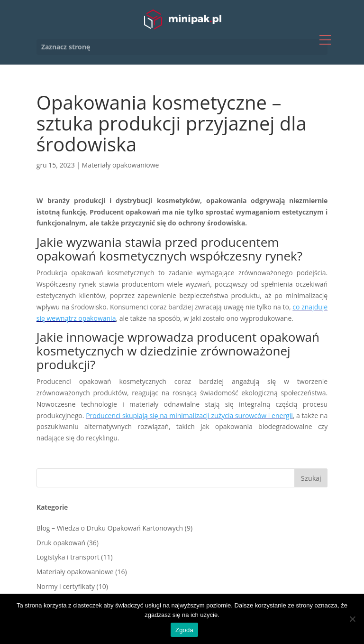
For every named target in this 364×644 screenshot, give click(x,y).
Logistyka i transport (68, 557)
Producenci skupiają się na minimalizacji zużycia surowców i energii (189, 415)
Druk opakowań (61, 543)
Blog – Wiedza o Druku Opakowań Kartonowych (110, 528)
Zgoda (184, 630)
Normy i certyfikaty (66, 586)
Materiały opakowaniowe (121, 165)
